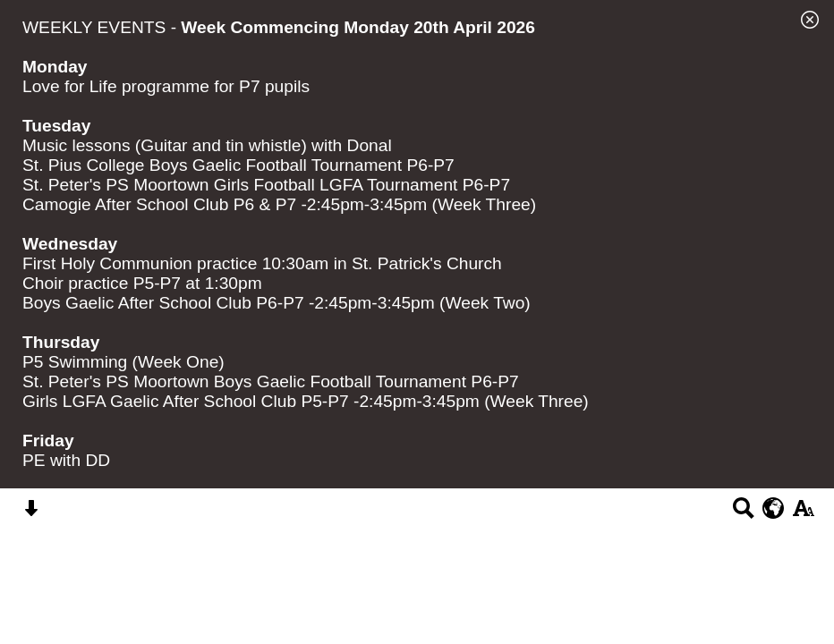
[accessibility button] (803, 514)
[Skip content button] (31, 514)
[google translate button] (774, 508)
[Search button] (743, 514)
